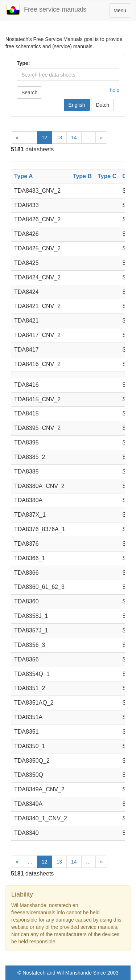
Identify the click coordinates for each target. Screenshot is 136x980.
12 (45, 138)
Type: (23, 63)
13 (59, 138)
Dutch (102, 105)
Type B (82, 176)
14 (74, 138)
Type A (24, 176)
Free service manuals (46, 10)
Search (29, 93)
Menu (122, 12)
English (77, 105)
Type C (107, 176)
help (115, 90)
